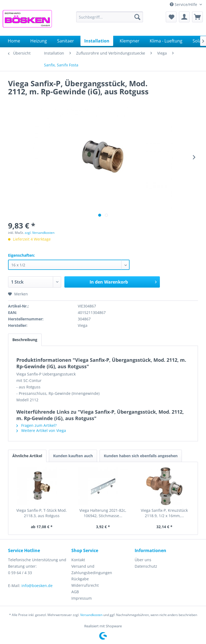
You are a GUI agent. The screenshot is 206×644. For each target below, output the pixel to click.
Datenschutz (146, 566)
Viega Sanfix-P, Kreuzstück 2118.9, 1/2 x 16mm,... (164, 513)
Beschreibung (25, 340)
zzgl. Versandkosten (40, 233)
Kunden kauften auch (73, 456)
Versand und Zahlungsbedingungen (92, 569)
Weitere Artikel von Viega (41, 430)
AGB (75, 592)
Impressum (82, 598)
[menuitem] (110, 17)
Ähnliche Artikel (27, 456)
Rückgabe (80, 579)
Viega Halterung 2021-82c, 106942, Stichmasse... (103, 513)
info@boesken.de (37, 586)
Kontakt (78, 560)
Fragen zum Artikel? (36, 425)
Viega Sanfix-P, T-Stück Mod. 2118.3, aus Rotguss (42, 513)
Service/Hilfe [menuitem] (184, 4)
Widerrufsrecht (85, 585)
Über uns (143, 560)
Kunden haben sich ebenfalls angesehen (141, 456)
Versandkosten (91, 615)
